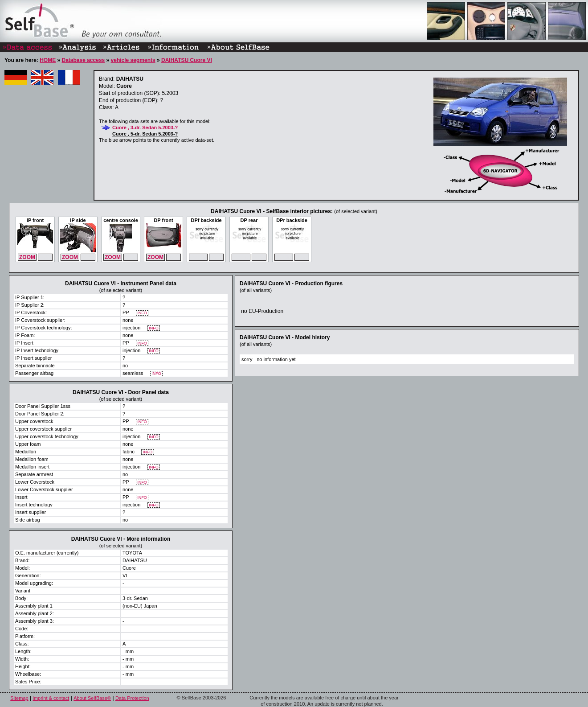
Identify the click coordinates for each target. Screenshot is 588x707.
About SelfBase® (92, 698)
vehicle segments (133, 60)
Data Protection (132, 698)
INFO (142, 313)
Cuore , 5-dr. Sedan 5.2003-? (145, 134)
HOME (48, 60)
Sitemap (19, 698)
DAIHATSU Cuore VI (187, 60)
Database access (83, 60)
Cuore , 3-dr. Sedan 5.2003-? (145, 127)
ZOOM (27, 257)
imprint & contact (51, 698)
